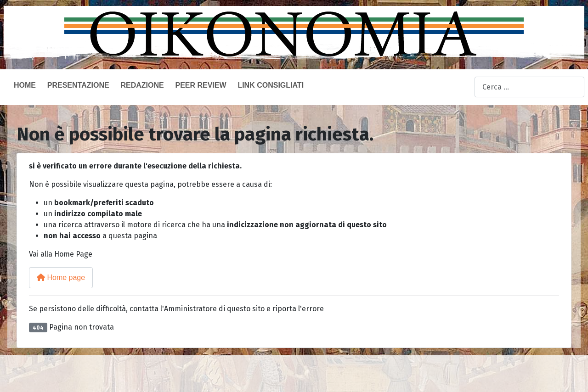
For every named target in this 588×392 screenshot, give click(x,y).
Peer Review (201, 85)
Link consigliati (271, 85)
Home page (61, 277)
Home (25, 85)
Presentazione (78, 85)
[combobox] (529, 87)
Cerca (465, 87)
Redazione (142, 85)
